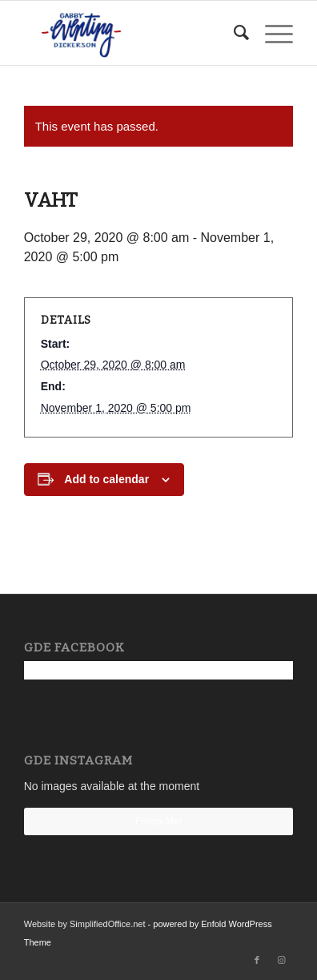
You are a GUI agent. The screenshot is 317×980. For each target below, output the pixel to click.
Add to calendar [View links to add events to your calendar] (106, 479)
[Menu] (271, 33)
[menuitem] (233, 33)
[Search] (233, 33)
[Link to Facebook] (257, 960)
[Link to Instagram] (281, 960)
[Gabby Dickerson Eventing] (132, 33)
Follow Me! (158, 821)
